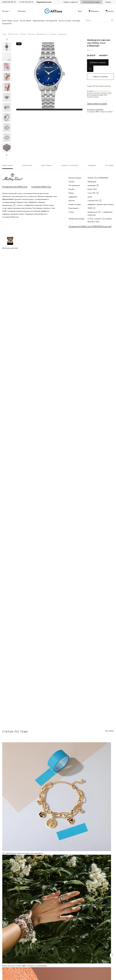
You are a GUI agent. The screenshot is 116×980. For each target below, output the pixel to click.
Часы (4, 34)
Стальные (53, 34)
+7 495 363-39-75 (26, 2)
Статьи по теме (15, 732)
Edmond (23, 34)
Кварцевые (62, 34)
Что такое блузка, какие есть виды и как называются (23, 853)
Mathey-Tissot (13, 34)
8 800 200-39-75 (9, 2)
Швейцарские (42, 34)
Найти (112, 20)
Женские (31, 34)
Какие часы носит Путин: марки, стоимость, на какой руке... (25, 966)
